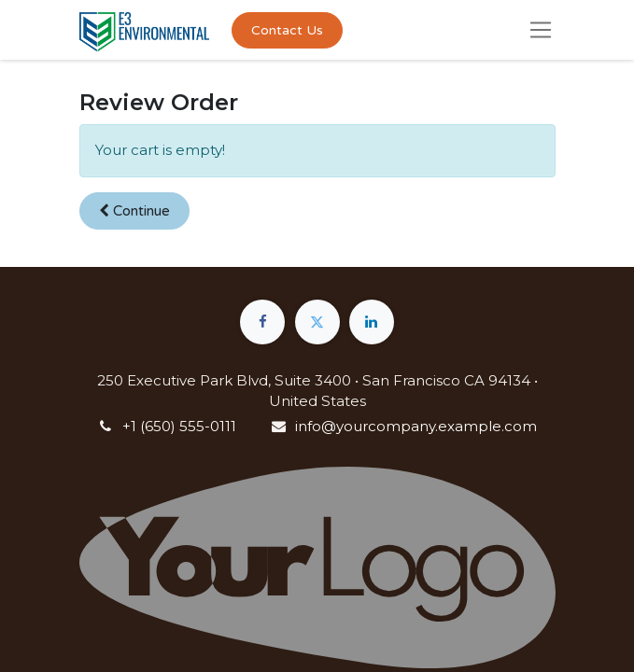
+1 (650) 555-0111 (179, 426)
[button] (134, 211)
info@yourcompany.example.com (416, 426)
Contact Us (287, 30)
